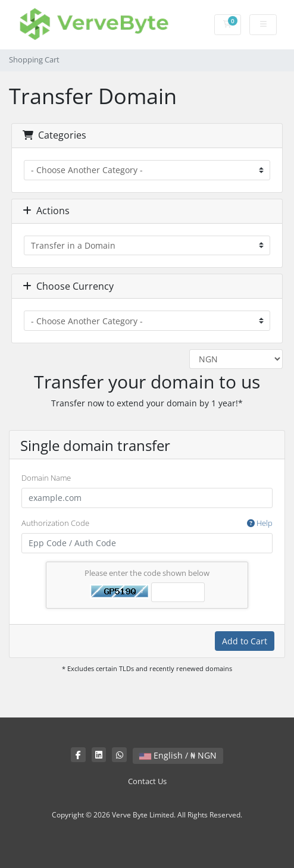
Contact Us (147, 781)
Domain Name (46, 478)
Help (260, 523)
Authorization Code (147, 524)
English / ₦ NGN (178, 755)
